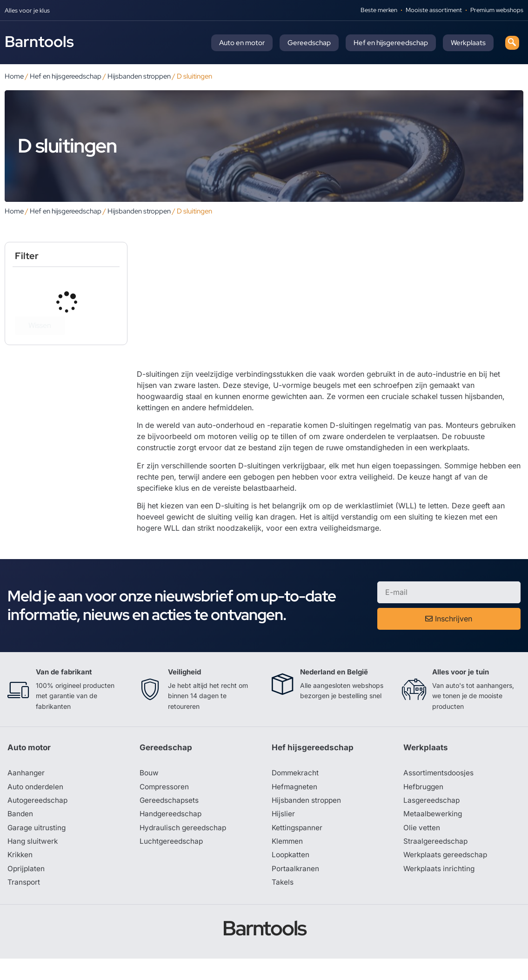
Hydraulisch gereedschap (184, 847)
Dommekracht (296, 792)
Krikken (21, 875)
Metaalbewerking (433, 833)
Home (14, 76)
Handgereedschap (172, 833)
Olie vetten (422, 847)
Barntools (39, 41)
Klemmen (288, 861)
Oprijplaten (27, 889)
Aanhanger (26, 792)
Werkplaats (468, 43)
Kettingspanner (298, 847)
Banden (20, 833)
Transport (24, 903)
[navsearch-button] (512, 43)
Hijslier (284, 833)
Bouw (149, 792)
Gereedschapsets (170, 820)
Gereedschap (309, 43)
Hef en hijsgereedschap (391, 43)
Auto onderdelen (37, 806)
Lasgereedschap (432, 820)
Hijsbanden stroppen (139, 76)
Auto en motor (242, 43)
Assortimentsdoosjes (440, 792)
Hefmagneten (295, 806)
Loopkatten (291, 875)
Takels (283, 903)
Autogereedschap (38, 820)
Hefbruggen (424, 806)
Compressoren (165, 806)
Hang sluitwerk (33, 861)
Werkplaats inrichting (440, 889)
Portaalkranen (296, 889)
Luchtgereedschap (172, 861)
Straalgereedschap (436, 861)
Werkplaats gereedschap (447, 875)
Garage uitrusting (37, 847)
